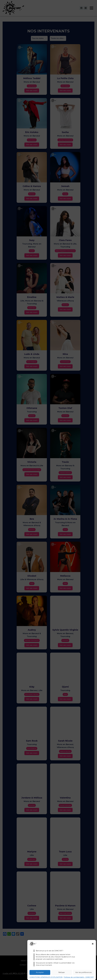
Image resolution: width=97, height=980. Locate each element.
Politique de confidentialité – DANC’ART (79, 977)
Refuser (62, 972)
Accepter (40, 972)
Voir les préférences (83, 972)
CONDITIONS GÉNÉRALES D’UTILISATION (46, 977)
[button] (93, 944)
